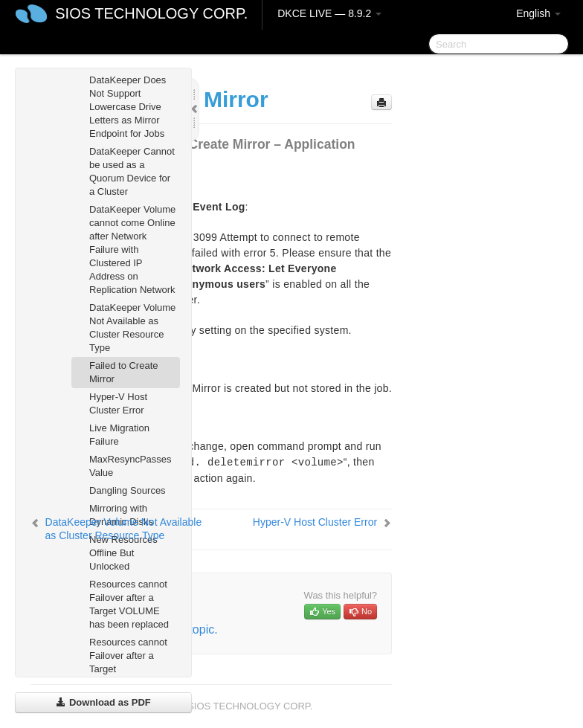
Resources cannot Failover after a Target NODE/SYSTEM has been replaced (129, 669)
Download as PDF (103, 702)
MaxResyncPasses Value (131, 466)
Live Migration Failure (119, 435)
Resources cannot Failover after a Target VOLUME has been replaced (129, 604)
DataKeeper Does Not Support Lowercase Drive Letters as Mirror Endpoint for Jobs (128, 107)
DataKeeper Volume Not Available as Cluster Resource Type (132, 328)
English (538, 13)
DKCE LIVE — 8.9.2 (329, 13)
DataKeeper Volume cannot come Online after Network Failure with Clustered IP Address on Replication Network (132, 249)
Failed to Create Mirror (124, 372)
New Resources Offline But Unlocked (123, 553)
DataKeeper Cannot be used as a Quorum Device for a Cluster (132, 171)
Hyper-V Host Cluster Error (118, 403)
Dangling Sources (128, 490)
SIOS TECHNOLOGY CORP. (151, 13)
